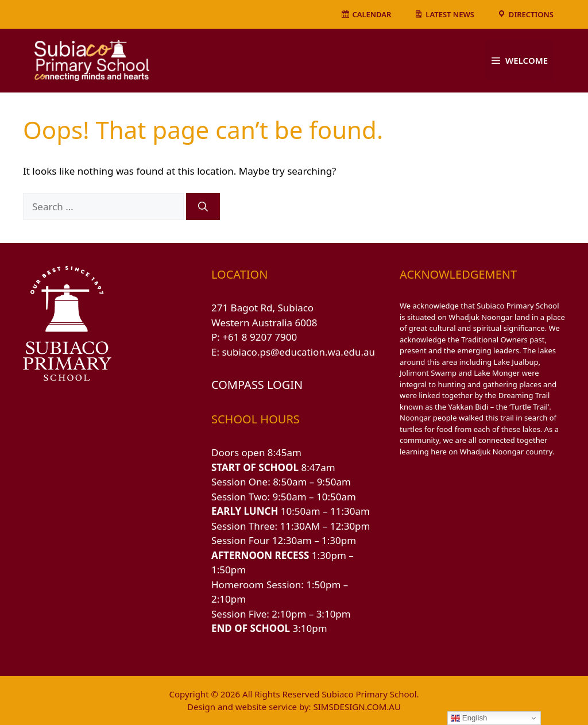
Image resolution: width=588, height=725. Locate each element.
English (469, 718)
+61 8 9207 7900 (260, 337)
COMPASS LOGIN (257, 385)
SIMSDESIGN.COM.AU (357, 707)
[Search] (203, 207)
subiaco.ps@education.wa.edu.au (298, 352)
